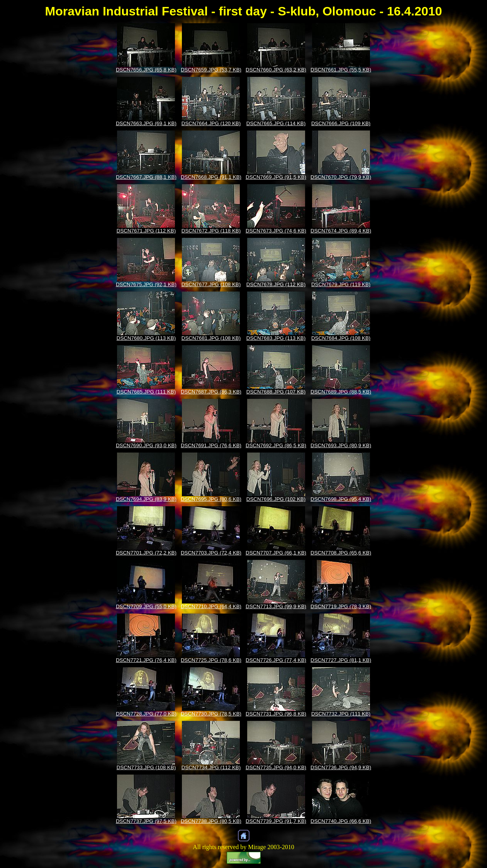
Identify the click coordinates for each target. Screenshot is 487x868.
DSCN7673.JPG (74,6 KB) (276, 231)
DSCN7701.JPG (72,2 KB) (146, 553)
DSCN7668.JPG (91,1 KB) (211, 177)
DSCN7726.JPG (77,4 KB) (276, 660)
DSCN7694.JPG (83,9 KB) (146, 499)
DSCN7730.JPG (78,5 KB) (211, 714)
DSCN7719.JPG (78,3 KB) (341, 606)
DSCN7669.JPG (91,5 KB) (276, 177)
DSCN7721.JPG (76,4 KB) (146, 660)
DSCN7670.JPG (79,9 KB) (341, 177)
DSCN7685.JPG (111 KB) (146, 392)
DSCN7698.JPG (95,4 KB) (341, 499)
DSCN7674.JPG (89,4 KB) (341, 231)
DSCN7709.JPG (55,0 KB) (146, 606)
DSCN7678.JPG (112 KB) (276, 284)
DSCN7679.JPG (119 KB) (341, 284)
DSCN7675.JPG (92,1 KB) (146, 284)
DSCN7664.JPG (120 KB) (211, 123)
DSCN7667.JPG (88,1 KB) (146, 177)
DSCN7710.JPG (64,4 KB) (211, 606)
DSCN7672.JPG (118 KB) (211, 231)
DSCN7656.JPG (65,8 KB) (146, 70)
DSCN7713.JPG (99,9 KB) (276, 606)
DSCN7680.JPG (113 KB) (146, 338)
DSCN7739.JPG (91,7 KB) (276, 821)
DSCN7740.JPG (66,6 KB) (341, 821)
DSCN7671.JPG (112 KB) (146, 231)
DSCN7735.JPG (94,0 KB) (276, 767)
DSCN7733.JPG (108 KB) (146, 767)
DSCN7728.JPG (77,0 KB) (146, 714)
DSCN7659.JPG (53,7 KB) (211, 70)
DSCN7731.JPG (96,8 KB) (276, 714)
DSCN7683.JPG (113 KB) (276, 338)
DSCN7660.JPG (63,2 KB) (276, 70)
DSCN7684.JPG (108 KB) (341, 338)
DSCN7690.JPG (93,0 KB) (146, 445)
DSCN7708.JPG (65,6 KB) (341, 553)
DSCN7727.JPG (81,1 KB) (341, 660)
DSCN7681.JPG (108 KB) (211, 338)
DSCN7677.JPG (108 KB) (211, 284)
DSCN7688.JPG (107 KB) (276, 392)
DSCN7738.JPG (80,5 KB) (211, 821)
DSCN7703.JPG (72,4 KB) (211, 553)
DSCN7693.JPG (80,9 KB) (341, 445)
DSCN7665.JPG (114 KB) (276, 123)
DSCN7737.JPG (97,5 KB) (146, 821)
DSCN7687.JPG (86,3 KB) (211, 392)
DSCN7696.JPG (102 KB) (276, 499)
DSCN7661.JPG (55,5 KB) (341, 70)
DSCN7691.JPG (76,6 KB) (211, 445)
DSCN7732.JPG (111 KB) (341, 714)
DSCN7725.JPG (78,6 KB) (211, 660)
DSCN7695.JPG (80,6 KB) (211, 499)
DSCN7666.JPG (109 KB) (341, 123)
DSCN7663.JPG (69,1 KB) (146, 123)
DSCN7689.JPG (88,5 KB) (341, 392)
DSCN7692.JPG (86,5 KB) (276, 445)
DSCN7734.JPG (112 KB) (211, 767)
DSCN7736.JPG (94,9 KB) (341, 767)
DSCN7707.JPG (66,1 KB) (276, 553)
